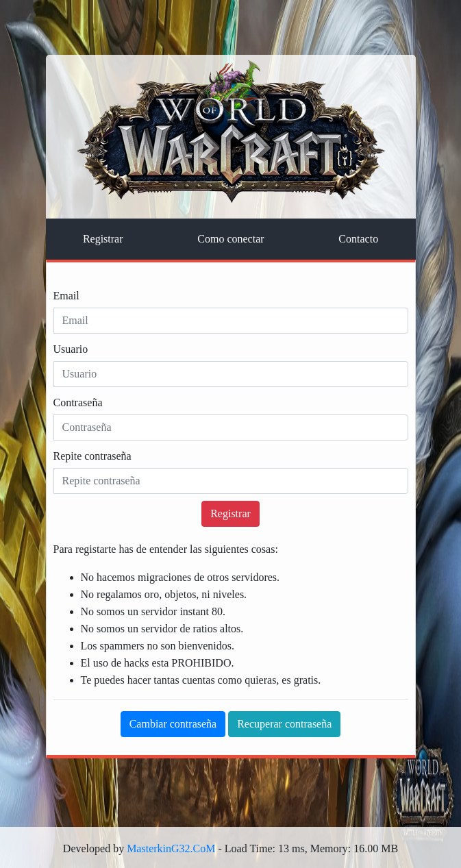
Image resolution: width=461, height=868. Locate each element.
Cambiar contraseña (173, 724)
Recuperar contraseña (284, 724)
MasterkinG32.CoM (171, 848)
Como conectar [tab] (230, 239)
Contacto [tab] (358, 239)
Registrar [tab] (103, 239)
